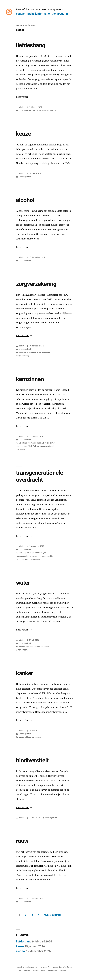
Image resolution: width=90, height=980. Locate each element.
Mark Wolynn (33, 446)
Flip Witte (23, 647)
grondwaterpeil (34, 647)
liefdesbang (31, 45)
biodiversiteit (32, 760)
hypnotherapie (32, 352)
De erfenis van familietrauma (31, 443)
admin (21, 107)
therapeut (58, 14)
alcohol (25, 200)
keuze (23, 134)
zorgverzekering (36, 284)
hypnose (22, 352)
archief (63, 971)
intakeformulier (39, 971)
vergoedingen (45, 352)
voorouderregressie (32, 559)
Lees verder (24, 97)
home (18, 971)
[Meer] (67, 14)
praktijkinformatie (39, 14)
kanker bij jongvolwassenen (30, 737)
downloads (53, 971)
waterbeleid (45, 647)
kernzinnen (30, 379)
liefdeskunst (52, 110)
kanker (25, 673)
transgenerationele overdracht (40, 476)
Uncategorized (25, 110)
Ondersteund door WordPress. (60, 967)
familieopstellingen (27, 553)
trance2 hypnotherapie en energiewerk (40, 9)
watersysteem (22, 650)
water (23, 583)
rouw (22, 841)
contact (21, 14)
